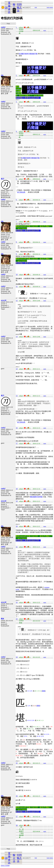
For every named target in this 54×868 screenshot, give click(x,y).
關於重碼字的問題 (36, 497)
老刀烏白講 (21, 192)
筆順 (44, 691)
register (51, 7)
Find (36, 7)
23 (17, 619)
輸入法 (14, 7)
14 (17, 369)
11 (17, 286)
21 (17, 547)
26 (17, 796)
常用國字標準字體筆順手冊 (28, 54)
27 (17, 816)
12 (17, 300)
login (48, 7)
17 (17, 443)
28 (17, 825)
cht (6, 7)
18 (17, 489)
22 (17, 602)
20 (17, 526)
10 (17, 274)
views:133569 (5, 866)
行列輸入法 (19, 7)
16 (17, 428)
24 (17, 657)
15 (17, 396)
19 (17, 501)
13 (17, 336)
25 (17, 763)
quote (45, 30)
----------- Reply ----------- (8, 24)
